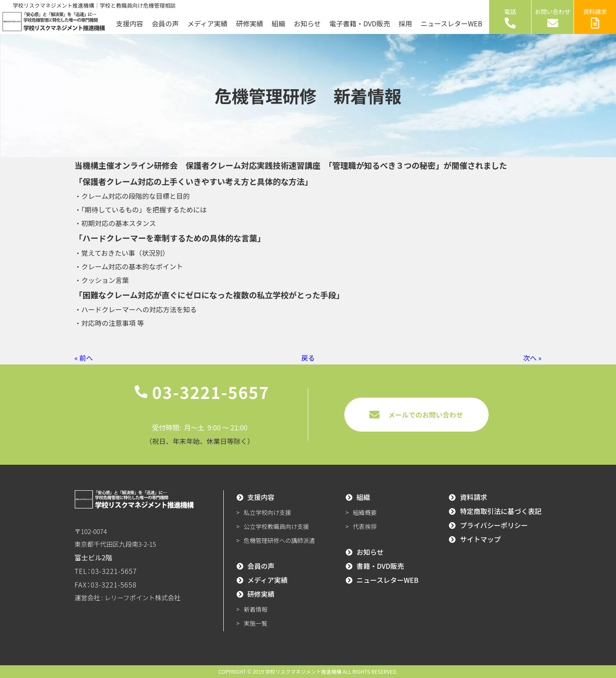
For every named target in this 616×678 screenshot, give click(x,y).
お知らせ (307, 23)
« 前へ (84, 358)
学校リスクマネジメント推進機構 (303, 671)
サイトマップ (480, 539)
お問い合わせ (553, 18)
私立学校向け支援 (267, 512)
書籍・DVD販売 (380, 566)
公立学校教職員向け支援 (276, 526)
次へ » (532, 358)
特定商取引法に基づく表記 (501, 511)
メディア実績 (207, 23)
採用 (405, 23)
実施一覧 (256, 623)
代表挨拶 (365, 526)
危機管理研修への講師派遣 (279, 540)
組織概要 (365, 512)
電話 (510, 18)
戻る (308, 358)
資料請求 (595, 18)
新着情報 (256, 609)
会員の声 (165, 23)
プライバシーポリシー (494, 525)
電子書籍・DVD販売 (360, 23)
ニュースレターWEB (451, 23)
